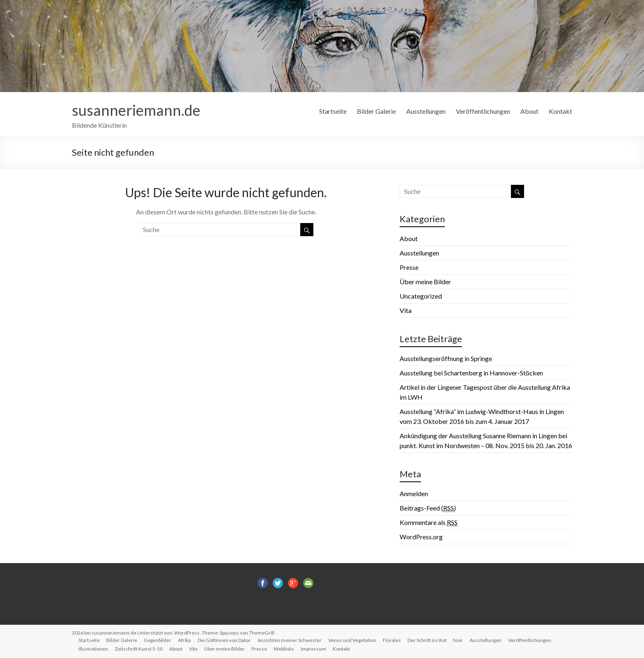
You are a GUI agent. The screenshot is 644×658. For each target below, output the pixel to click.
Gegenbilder (158, 640)
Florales (392, 640)
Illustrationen (93, 649)
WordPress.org (421, 537)
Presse (409, 267)
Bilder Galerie (376, 111)
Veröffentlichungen (483, 111)
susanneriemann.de (136, 110)
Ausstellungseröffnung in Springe (446, 358)
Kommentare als (429, 522)
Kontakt (560, 111)
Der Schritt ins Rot (427, 640)
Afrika (184, 640)
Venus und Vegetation (352, 640)
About (529, 111)
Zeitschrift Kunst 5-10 (139, 649)
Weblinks (284, 649)
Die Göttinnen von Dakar (224, 640)
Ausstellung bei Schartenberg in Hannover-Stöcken (471, 373)
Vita (406, 310)
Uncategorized (421, 296)
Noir (458, 640)
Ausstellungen (426, 111)
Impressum (313, 649)
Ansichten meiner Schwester (290, 640)
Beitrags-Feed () (428, 508)
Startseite (333, 111)
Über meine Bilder (425, 282)
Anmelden (414, 493)
